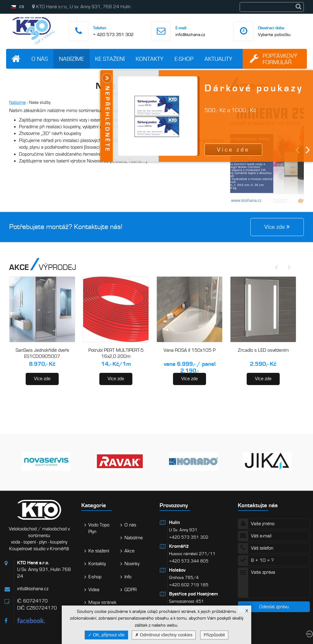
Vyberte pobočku (274, 35)
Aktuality (218, 59)
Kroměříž (179, 546)
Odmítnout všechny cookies (164, 635)
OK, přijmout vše (106, 635)
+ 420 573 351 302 (113, 35)
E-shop (184, 59)
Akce (129, 551)
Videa (94, 590)
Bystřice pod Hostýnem (193, 594)
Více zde (42, 379)
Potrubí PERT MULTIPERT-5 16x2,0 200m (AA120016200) (116, 356)
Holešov (177, 570)
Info (128, 577)
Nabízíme (72, 59)
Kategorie (94, 505)
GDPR (131, 590)
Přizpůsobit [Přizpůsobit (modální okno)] (214, 635)
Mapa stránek (102, 602)
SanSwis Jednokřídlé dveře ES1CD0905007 (42, 353)
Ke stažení (110, 59)
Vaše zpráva (274, 583)
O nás (40, 59)
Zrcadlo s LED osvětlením (263, 350)
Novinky (132, 564)
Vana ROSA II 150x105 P (190, 350)
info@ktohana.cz (190, 35)
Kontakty (150, 59)
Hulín (174, 522)
